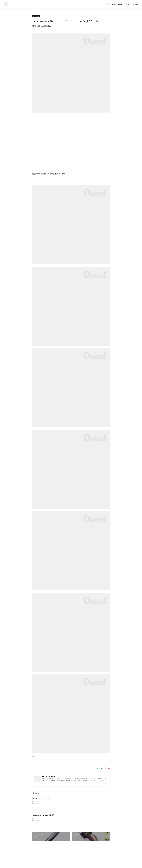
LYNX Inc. (136, 4)
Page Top (71, 857)
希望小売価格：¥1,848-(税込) (39, 802)
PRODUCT (121, 4)
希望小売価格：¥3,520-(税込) (39, 819)
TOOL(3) (33, 757)
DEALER (128, 4)
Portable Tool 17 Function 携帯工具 (43, 815)
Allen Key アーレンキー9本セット (42, 798)
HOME (108, 4)
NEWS (114, 4)
